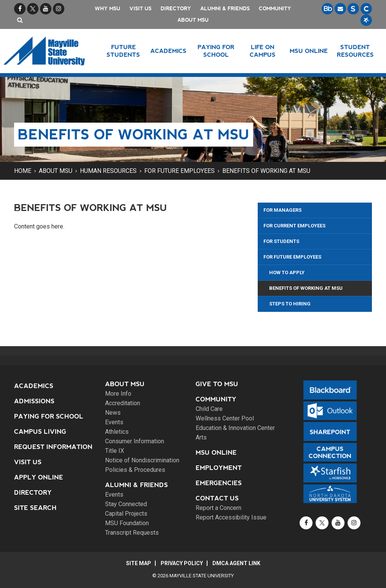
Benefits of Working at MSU (266, 171)
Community (275, 9)
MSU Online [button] (309, 51)
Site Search (35, 508)
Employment (219, 468)
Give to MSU (217, 384)
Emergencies (219, 483)
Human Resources (108, 171)
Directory (176, 9)
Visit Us (140, 9)
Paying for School (49, 416)
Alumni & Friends (225, 9)
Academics (34, 386)
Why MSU (108, 9)
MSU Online (216, 453)
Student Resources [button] (355, 51)
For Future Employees (179, 171)
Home (23, 171)
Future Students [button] (123, 51)
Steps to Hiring (290, 304)
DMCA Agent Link (236, 563)
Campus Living (40, 432)
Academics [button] (168, 51)
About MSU (193, 20)
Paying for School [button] (216, 51)
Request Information (53, 447)
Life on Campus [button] (263, 51)
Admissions (34, 401)
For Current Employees (294, 226)
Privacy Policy (182, 563)
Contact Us (217, 498)
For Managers (282, 210)
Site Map (139, 563)
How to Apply (287, 272)
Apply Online (39, 477)
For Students (281, 241)
